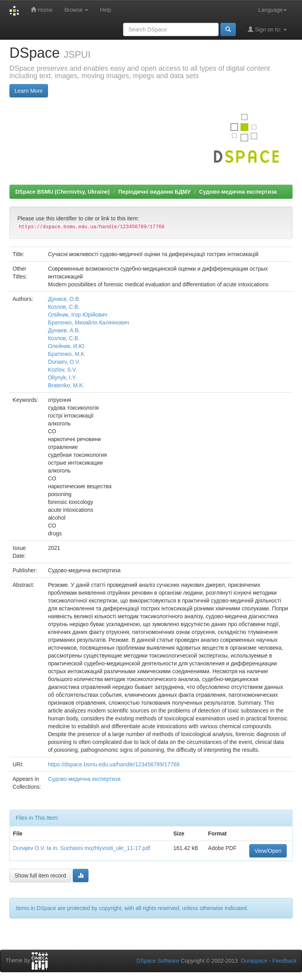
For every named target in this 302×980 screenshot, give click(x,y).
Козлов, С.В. (64, 307)
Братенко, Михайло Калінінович (88, 322)
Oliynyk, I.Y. (62, 377)
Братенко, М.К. (67, 354)
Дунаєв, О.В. (64, 299)
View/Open (268, 851)
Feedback (285, 961)
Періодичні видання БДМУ (155, 192)
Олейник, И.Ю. (67, 346)
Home (41, 10)
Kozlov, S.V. (63, 370)
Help (106, 10)
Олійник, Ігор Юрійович (78, 315)
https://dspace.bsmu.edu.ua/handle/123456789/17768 (114, 764)
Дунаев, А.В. (64, 330)
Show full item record (40, 876)
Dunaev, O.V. (64, 362)
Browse (76, 10)
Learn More (29, 91)
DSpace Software (158, 961)
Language (273, 10)
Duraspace (254, 961)
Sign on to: (267, 29)
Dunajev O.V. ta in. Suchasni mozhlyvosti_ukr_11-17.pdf (82, 848)
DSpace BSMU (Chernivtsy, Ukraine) (63, 192)
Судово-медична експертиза (238, 192)
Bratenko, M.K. (66, 385)
